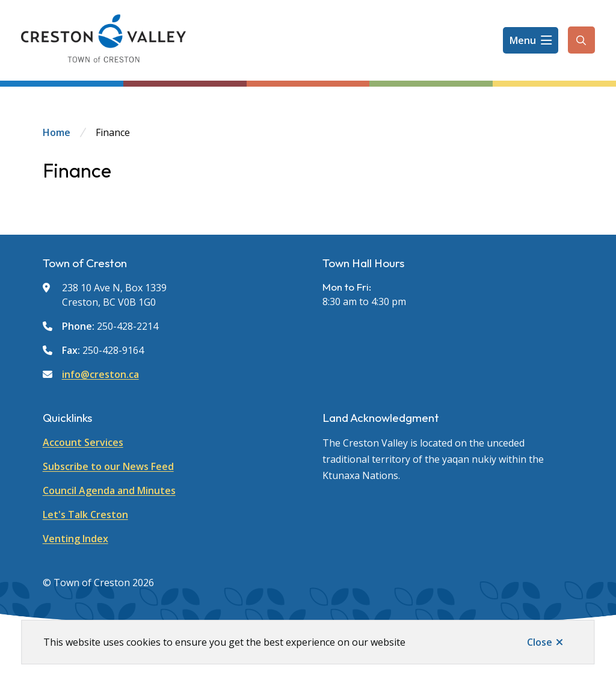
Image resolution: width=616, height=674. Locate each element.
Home (57, 132)
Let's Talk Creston (85, 515)
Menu (523, 40)
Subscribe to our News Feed (108, 466)
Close (540, 642)
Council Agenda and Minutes (109, 490)
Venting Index (75, 539)
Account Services (83, 442)
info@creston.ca (100, 374)
